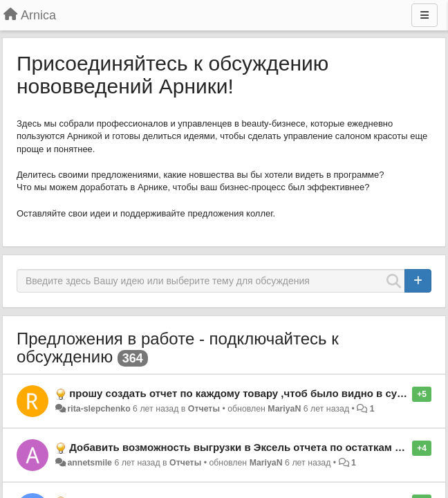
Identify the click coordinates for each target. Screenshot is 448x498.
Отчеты (204, 409)
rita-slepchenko (99, 409)
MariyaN (284, 409)
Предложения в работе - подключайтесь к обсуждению (178, 348)
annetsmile (90, 463)
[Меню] (424, 15)
